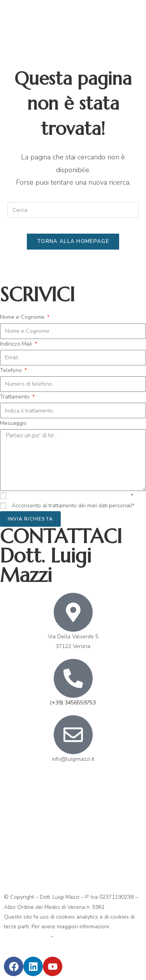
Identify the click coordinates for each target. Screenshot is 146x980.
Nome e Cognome (23, 317)
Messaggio (13, 423)
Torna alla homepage (73, 241)
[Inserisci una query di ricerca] (73, 210)
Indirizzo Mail (17, 344)
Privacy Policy (72, 936)
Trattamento (16, 397)
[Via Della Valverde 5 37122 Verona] (73, 830)
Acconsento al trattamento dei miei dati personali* (73, 506)
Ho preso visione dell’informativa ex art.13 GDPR (71, 496)
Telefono (12, 370)
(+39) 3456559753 (73, 703)
